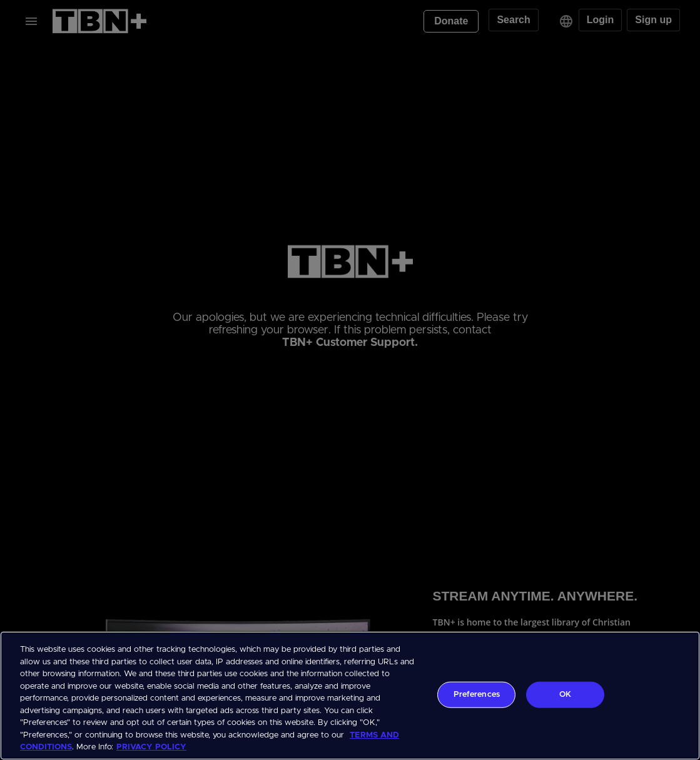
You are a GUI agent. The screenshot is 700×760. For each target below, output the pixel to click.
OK (565, 695)
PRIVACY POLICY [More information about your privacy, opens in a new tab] (151, 747)
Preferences (477, 695)
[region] (350, 696)
